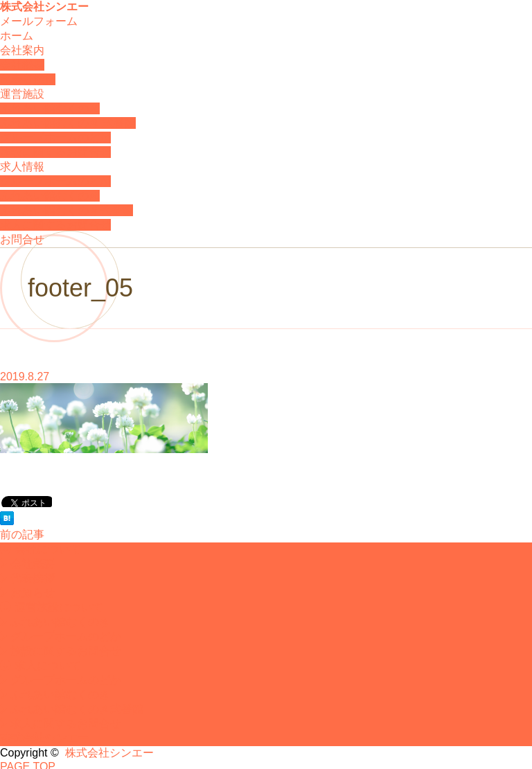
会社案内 (22, 50)
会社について (41, 549)
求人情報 (22, 167)
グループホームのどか (55, 138)
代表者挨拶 (28, 79)
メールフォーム (39, 21)
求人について (41, 665)
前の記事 (22, 534)
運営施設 (22, 94)
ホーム (17, 36)
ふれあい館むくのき (50, 108)
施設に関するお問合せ (55, 152)
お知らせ (27, 593)
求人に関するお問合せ (55, 225)
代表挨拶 (27, 578)
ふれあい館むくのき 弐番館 (68, 123)
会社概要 (22, 65)
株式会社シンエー (44, 7)
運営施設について (52, 607)
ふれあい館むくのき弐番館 (66, 210)
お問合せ (22, 239)
